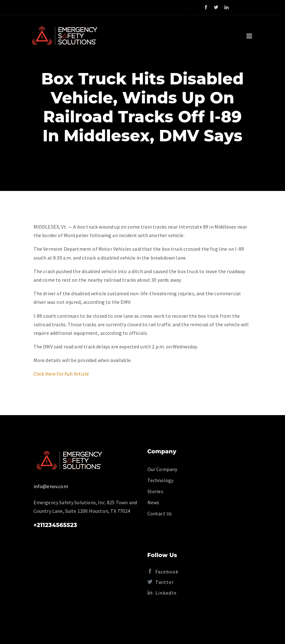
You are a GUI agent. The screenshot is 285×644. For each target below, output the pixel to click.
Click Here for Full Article (61, 374)
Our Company (162, 469)
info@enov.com (51, 486)
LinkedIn (162, 593)
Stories (155, 491)
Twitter (161, 582)
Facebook (163, 572)
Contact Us (160, 513)
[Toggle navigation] (249, 36)
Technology (161, 480)
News (153, 502)
